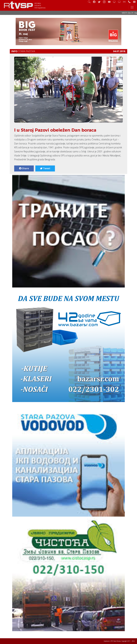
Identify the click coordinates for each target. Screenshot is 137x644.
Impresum (107, 641)
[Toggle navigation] (132, 7)
